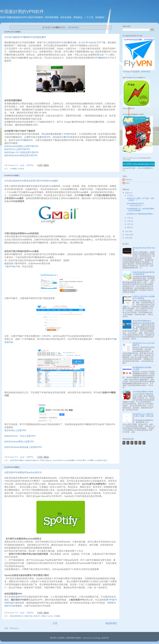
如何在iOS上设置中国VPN (17, 149)
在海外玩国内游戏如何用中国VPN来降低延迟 (144, 273)
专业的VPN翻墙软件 (23, 140)
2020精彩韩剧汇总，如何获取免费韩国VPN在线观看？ (140, 210)
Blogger (98, 638)
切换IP (44, 616)
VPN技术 (21, 169)
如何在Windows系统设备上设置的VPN (23, 447)
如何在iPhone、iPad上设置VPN (20, 436)
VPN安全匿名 (81, 460)
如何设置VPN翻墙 (17, 460)
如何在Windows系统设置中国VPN (21, 155)
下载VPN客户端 (12, 267)
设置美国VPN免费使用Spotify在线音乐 (23, 472)
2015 (127, 238)
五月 (129, 224)
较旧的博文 (111, 623)
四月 (129, 227)
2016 (127, 235)
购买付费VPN (64, 137)
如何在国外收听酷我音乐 (142, 321)
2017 (127, 231)
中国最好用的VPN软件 (22, 12)
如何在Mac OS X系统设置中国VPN (22, 152)
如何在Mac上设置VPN (15, 430)
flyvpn (127, 183)
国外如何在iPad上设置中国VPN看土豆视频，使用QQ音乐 (143, 416)
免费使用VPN (44, 137)
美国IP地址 (29, 616)
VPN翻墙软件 (101, 58)
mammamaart (88, 638)
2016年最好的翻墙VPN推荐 (143, 392)
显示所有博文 (74, 27)
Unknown (128, 180)
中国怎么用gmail (46, 460)
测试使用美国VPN (17, 616)
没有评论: (30, 165)
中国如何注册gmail (31, 460)
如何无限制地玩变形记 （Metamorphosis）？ (136, 205)
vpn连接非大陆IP (101, 460)
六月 (129, 221)
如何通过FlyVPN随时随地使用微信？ (141, 214)
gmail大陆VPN (58, 460)
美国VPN (37, 616)
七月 (129, 218)
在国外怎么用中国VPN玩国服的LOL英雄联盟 (144, 297)
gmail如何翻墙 (70, 460)
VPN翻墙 (13, 169)
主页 (55, 623)
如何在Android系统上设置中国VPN (22, 146)
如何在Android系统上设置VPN (19, 442)
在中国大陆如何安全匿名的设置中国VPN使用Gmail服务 (31, 181)
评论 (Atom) (14, 628)
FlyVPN (50, 616)
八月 (129, 196)
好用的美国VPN (16, 597)
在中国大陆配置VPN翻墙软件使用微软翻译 (25, 37)
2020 (127, 193)
